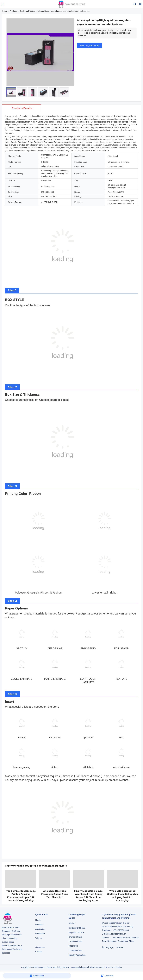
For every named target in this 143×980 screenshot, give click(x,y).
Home (5, 11)
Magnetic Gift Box (76, 932)
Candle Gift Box (75, 941)
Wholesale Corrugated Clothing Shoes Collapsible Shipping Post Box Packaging (122, 896)
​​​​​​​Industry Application (77, 955)
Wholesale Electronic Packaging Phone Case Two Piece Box (55, 894)
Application (40, 929)
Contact (39, 952)
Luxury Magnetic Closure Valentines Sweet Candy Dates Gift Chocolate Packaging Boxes (88, 896)
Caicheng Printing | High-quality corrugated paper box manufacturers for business (55, 11)
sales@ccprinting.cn (117, 934)
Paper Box (73, 946)
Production (40, 934)
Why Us (39, 938)
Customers (40, 947)
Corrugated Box (75, 950)
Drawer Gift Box (75, 937)
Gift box (72, 923)
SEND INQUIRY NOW (89, 45)
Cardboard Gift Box (77, 928)
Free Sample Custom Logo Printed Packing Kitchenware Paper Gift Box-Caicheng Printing (21, 896)
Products (13, 11)
